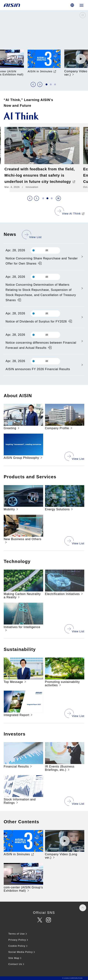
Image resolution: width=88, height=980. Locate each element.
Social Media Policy (21, 952)
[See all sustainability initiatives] (74, 713)
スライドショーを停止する (58, 198)
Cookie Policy (17, 946)
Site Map (14, 958)
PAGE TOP (83, 908)
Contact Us (15, 964)
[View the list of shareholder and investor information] (74, 801)
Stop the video (83, 15)
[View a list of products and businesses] (74, 541)
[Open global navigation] (82, 5)
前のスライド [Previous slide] (33, 84)
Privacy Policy (17, 940)
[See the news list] (32, 234)
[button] (47, 84)
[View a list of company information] (74, 456)
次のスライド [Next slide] (40, 84)
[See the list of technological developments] (74, 629)
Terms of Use (17, 934)
